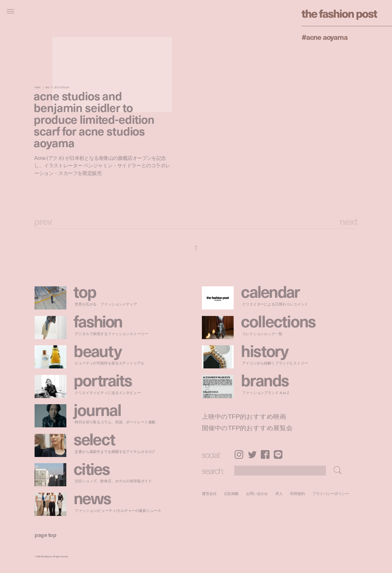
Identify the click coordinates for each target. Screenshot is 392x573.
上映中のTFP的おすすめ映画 (244, 417)
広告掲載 (231, 494)
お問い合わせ (257, 494)
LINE (278, 455)
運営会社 (209, 494)
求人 (279, 494)
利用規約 (298, 494)
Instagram (239, 455)
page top (45, 535)
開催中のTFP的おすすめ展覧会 (247, 428)
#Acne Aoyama (325, 37)
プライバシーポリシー (331, 494)
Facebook (265, 455)
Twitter (252, 455)
